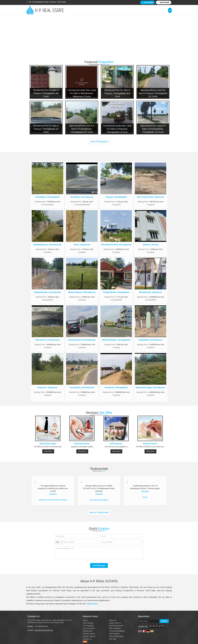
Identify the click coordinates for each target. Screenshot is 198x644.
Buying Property (82, 444)
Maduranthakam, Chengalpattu (116, 340)
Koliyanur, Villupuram (47, 387)
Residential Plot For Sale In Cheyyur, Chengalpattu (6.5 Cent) (117, 93)
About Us (113, 620)
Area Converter (89, 628)
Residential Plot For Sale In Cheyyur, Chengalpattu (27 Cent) (46, 129)
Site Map (113, 639)
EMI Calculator (115, 628)
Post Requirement (116, 626)
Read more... (93, 604)
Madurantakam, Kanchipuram (82, 292)
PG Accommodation (117, 631)
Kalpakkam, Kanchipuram (151, 340)
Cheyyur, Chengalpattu (116, 197)
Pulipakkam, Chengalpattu (47, 197)
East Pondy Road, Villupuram (151, 197)
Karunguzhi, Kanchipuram (82, 387)
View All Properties (99, 142)
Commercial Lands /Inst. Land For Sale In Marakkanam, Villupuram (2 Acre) (82, 93)
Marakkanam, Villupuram (150, 292)
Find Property (88, 623)
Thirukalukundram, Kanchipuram (116, 245)
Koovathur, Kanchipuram (82, 197)
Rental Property (150, 444)
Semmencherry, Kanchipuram (82, 340)
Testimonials (88, 631)
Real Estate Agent (48, 444)
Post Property (88, 626)
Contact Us (87, 639)
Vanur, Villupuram (82, 245)
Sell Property (116, 444)
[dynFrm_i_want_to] (122, 542)
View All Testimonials (99, 512)
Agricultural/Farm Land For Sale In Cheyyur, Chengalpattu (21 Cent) (153, 93)
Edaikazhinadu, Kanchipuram (48, 292)
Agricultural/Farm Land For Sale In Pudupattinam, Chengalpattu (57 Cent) (82, 129)
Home (85, 620)
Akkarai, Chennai (151, 245)
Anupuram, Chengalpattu (116, 387)
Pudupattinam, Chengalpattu (116, 292)
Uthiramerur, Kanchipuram (47, 340)
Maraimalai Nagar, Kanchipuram (151, 387)
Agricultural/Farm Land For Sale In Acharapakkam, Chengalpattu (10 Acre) (153, 129)
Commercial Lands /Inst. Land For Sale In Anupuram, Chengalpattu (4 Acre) (117, 129)
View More (48, 451)
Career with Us (115, 623)
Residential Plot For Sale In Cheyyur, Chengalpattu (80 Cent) (46, 93)
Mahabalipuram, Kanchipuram (47, 245)
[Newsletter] (149, 621)
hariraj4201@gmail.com (44, 630)
